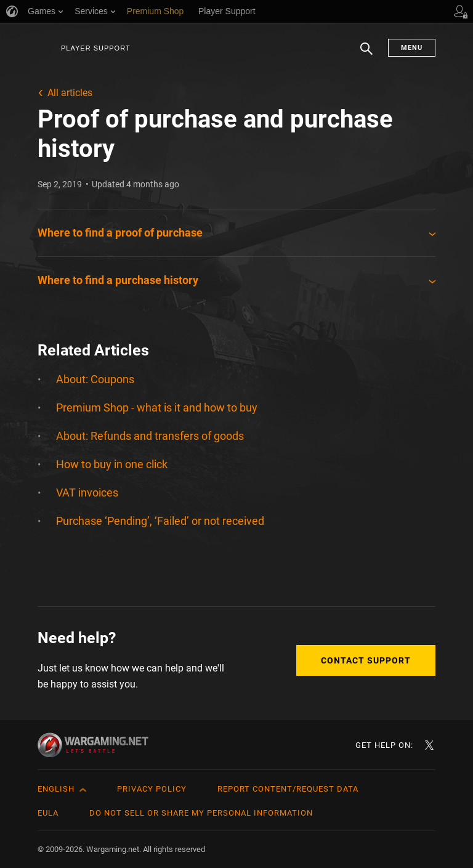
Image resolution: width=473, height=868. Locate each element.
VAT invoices (87, 493)
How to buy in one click (112, 464)
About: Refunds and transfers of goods (150, 436)
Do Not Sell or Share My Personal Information (201, 813)
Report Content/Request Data (288, 789)
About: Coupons (95, 379)
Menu (412, 48)
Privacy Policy (152, 789)
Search (366, 55)
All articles (70, 93)
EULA (48, 813)
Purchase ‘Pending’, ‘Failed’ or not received (160, 521)
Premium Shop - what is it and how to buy (157, 408)
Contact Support (366, 660)
